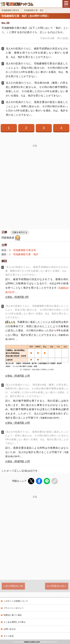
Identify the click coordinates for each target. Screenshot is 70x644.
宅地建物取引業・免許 (34, 10)
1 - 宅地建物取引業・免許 (24, 254)
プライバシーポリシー (14, 608)
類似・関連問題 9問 (18, 297)
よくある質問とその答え (15, 622)
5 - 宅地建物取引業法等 (23, 250)
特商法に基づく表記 (13, 615)
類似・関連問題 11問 (19, 376)
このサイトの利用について (16, 601)
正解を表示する (20, 232)
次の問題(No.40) (56, 586)
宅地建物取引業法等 (10, 10)
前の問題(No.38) (14, 586)
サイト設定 (9, 636)
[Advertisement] (35, 182)
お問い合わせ (10, 629)
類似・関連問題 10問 (19, 423)
